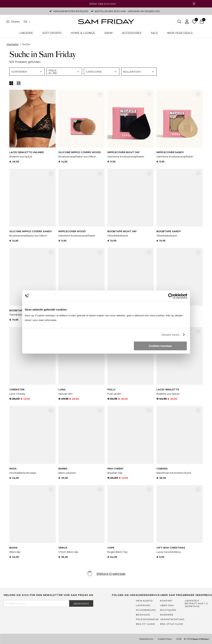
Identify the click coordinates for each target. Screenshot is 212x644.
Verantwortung (172, 619)
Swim (109, 33)
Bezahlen (143, 615)
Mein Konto (144, 601)
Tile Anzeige (11, 83)
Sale (154, 33)
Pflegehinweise (147, 619)
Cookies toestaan (160, 346)
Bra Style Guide (172, 624)
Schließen (194, 4)
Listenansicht (19, 83)
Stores (15, 22)
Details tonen (171, 335)
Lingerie (26, 33)
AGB (179, 639)
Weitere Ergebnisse (111, 574)
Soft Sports (52, 33)
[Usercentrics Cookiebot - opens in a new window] (171, 296)
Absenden (81, 604)
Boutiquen (168, 610)
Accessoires (132, 33)
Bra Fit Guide (146, 624)
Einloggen (187, 22)
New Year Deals (180, 33)
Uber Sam (167, 605)
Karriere (167, 615)
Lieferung (143, 605)
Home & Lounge (83, 33)
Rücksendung (146, 610)
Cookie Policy (165, 639)
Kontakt (166, 601)
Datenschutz (146, 639)
